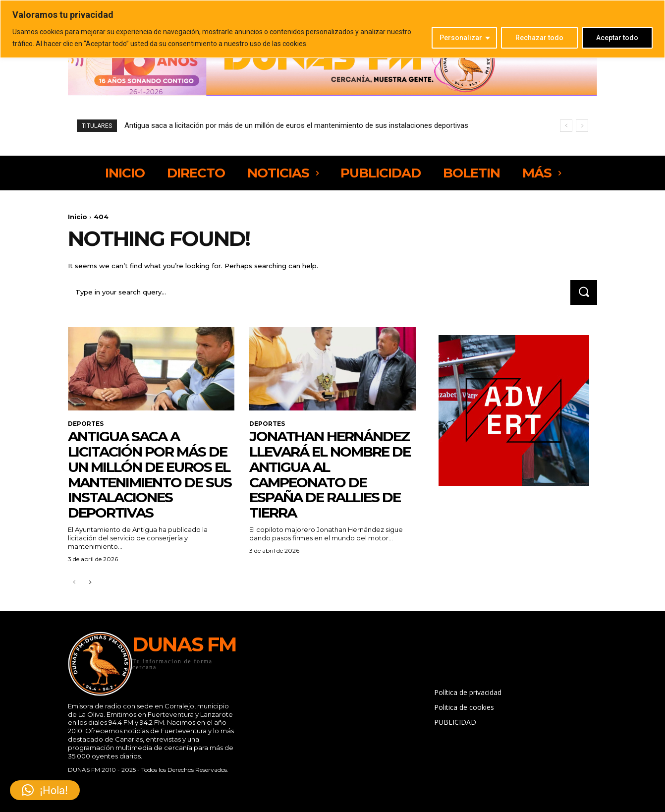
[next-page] (90, 583)
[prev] (566, 126)
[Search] (584, 292)
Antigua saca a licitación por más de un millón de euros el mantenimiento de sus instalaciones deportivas (296, 125)
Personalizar (461, 38)
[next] (582, 126)
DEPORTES (86, 424)
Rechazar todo (539, 38)
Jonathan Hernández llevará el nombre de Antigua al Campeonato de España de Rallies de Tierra (330, 474)
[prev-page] (74, 583)
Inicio (78, 217)
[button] (45, 790)
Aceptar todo (617, 38)
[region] (332, 29)
